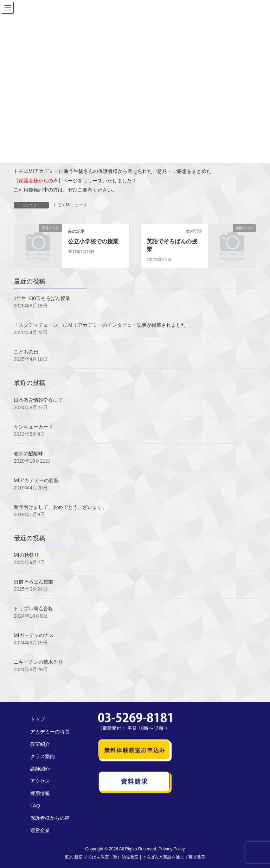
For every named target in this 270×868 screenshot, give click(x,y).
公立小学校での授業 (93, 241)
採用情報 (40, 793)
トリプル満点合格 (33, 608)
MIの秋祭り (26, 555)
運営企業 (40, 830)
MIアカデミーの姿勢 (36, 480)
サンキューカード (33, 427)
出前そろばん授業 (33, 582)
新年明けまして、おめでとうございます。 (60, 507)
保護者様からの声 (50, 818)
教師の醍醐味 (28, 454)
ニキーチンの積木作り (38, 662)
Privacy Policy (172, 849)
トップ (38, 719)
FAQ (35, 806)
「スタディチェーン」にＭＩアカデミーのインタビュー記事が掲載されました (100, 325)
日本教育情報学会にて (38, 400)
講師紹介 (40, 769)
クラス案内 (43, 756)
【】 (38, 181)
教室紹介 (40, 744)
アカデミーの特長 (50, 732)
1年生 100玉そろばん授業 (42, 298)
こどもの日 (26, 352)
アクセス (40, 781)
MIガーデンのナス (34, 635)
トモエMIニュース (70, 205)
